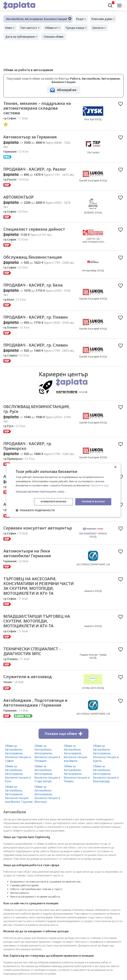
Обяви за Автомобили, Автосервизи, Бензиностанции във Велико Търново (19, 809)
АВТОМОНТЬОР (20, 199)
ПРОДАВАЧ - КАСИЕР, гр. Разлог (38, 170)
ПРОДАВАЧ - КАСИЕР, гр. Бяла (36, 288)
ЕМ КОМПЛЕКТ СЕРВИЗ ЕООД (93, 543)
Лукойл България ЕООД (93, 182)
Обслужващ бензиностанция (36, 259)
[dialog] (63, 490)
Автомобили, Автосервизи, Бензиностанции (37, 19)
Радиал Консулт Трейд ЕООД (93, 670)
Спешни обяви (55, 37)
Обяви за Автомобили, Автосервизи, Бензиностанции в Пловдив (47, 768)
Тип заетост (31, 28)
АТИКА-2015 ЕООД (93, 702)
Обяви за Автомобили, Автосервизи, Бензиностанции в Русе (18, 789)
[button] (63, 491)
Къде (81, 19)
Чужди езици (81, 28)
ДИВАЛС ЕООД (93, 214)
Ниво (10, 28)
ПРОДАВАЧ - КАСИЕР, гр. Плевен (39, 320)
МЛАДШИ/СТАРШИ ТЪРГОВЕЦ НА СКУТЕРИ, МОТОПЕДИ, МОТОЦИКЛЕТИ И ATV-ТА (37, 634)
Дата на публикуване (21, 37)
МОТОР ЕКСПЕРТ (93, 521)
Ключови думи (104, 19)
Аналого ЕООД (93, 603)
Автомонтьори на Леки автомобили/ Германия (30, 564)
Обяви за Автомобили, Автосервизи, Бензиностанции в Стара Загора (47, 789)
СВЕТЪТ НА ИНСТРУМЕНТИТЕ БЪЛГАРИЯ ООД (93, 244)
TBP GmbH (93, 154)
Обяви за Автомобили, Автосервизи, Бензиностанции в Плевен (77, 789)
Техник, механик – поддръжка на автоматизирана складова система (37, 109)
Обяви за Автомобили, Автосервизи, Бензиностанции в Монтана (47, 809)
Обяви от (56, 28)
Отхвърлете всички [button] (51, 502)
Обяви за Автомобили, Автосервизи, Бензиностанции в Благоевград (106, 789)
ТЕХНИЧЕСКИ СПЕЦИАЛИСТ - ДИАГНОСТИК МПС (35, 665)
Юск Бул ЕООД (93, 120)
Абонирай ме (67, 90)
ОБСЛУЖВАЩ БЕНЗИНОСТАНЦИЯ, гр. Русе (34, 413)
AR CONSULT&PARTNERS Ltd (93, 575)
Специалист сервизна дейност (37, 231)
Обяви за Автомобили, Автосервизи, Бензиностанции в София (18, 768)
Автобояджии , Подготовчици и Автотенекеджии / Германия (38, 717)
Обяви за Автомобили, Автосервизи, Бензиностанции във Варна (76, 768)
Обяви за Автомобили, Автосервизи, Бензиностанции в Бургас (106, 768)
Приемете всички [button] (92, 502)
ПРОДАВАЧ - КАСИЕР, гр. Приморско (30, 450)
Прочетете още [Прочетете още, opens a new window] (100, 485)
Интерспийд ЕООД (93, 273)
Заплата (105, 28)
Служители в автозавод (30, 691)
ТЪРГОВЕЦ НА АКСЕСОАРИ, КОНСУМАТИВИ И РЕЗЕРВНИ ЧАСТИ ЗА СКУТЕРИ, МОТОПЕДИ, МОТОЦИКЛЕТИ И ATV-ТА (39, 598)
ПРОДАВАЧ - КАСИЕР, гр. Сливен (39, 348)
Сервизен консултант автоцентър (27, 536)
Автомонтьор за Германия (33, 138)
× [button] (115, 467)
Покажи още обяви (64, 749)
